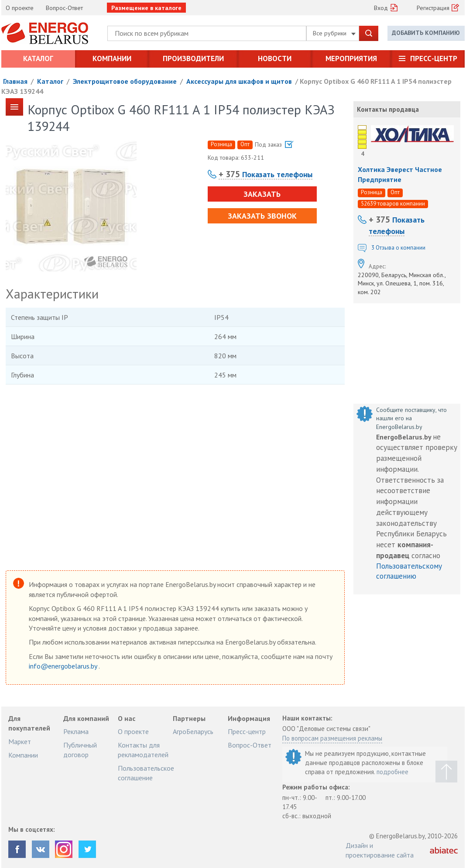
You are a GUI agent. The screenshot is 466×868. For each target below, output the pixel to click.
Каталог (38, 58)
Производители (193, 58)
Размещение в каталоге (146, 8)
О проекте (20, 8)
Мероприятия (351, 58)
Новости (275, 58)
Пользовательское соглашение (146, 773)
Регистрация (433, 8)
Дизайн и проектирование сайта (380, 850)
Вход (381, 8)
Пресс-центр (434, 58)
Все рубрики (334, 33)
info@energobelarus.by (64, 666)
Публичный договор (80, 750)
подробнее (392, 772)
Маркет (20, 741)
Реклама (76, 731)
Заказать (262, 194)
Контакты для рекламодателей (143, 750)
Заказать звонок (262, 216)
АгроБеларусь (193, 731)
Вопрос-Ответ (64, 8)
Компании (112, 58)
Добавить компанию (426, 33)
